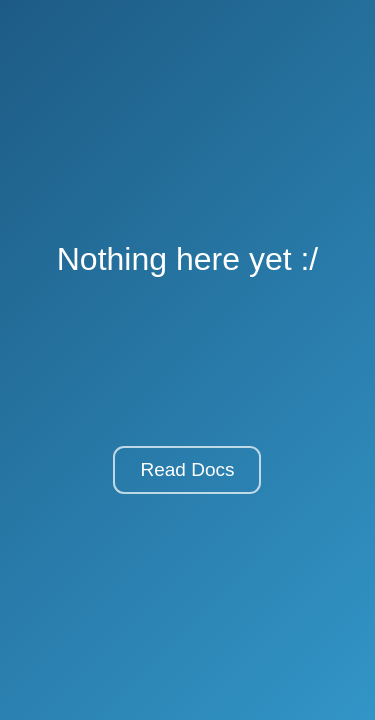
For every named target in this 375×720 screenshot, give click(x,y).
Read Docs (187, 469)
